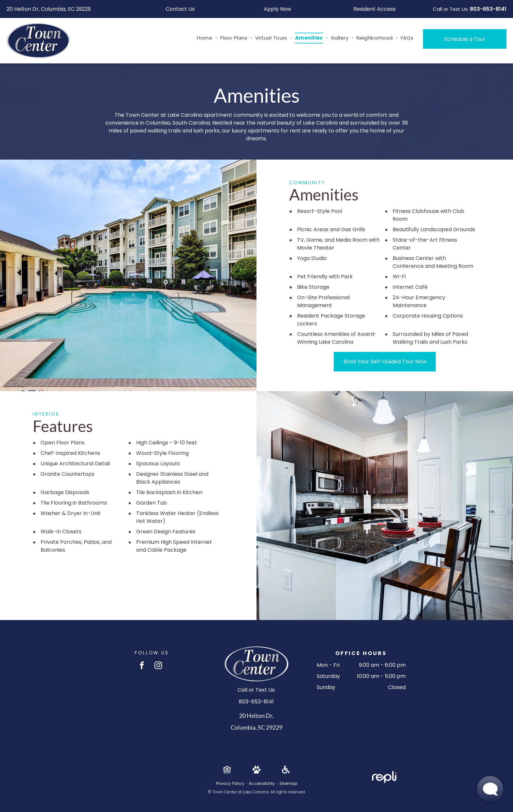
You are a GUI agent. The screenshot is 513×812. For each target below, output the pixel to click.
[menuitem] (205, 38)
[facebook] (142, 666)
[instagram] (158, 666)
